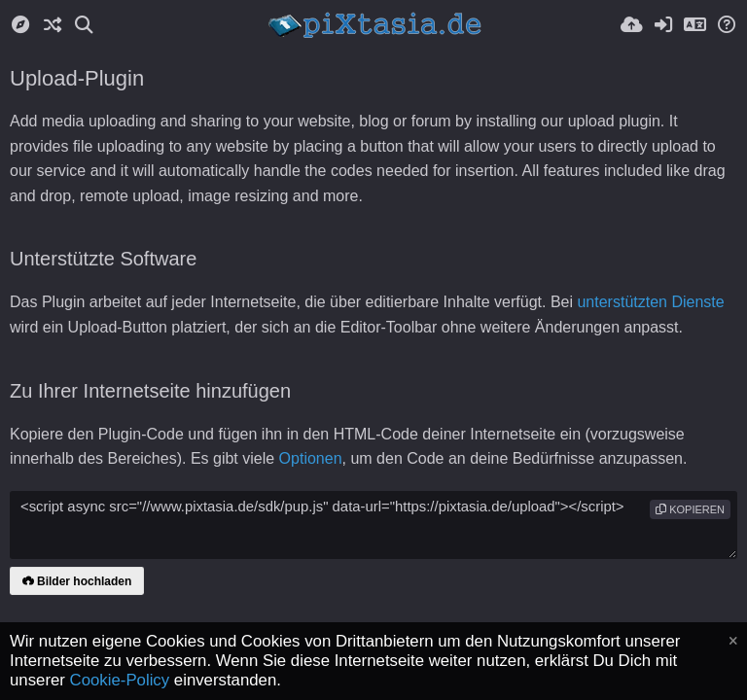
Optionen (311, 458)
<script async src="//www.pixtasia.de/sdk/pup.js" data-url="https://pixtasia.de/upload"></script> (373, 525)
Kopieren (690, 509)
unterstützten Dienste (650, 302)
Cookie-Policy (120, 680)
